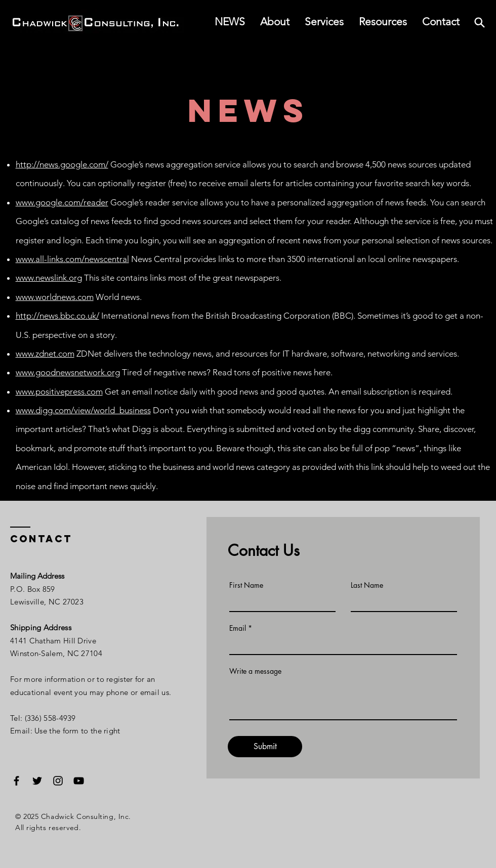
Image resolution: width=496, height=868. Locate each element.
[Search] (479, 22)
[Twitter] (37, 781)
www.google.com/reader (62, 202)
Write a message (255, 671)
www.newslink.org (49, 278)
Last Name (367, 585)
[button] (383, 22)
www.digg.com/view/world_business (83, 410)
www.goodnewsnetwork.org (68, 372)
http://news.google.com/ (62, 164)
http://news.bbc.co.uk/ (57, 316)
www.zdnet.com (45, 354)
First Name (246, 585)
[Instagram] (58, 781)
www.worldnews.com (55, 297)
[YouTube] (79, 781)
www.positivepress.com (59, 392)
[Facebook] (16, 781)
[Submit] (265, 747)
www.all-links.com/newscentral (72, 259)
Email (238, 628)
